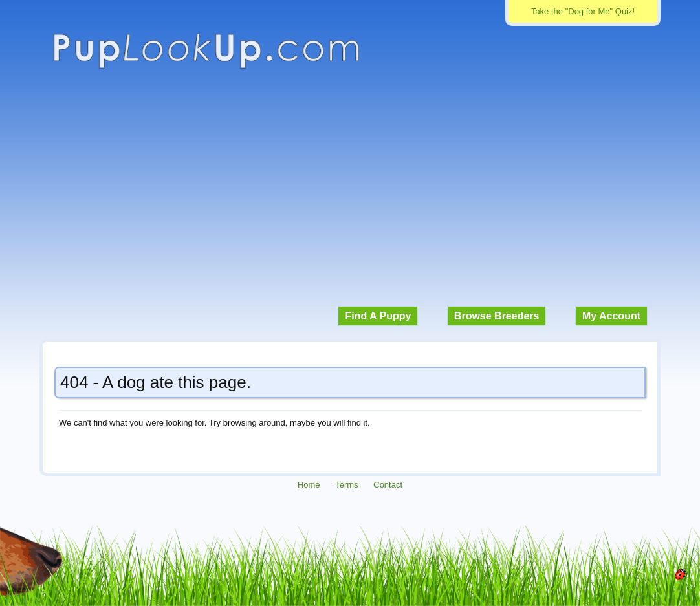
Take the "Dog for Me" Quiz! (583, 11)
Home (309, 485)
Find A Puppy (378, 316)
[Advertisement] (350, 194)
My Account (611, 316)
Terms (346, 485)
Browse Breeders (497, 316)
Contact (388, 485)
